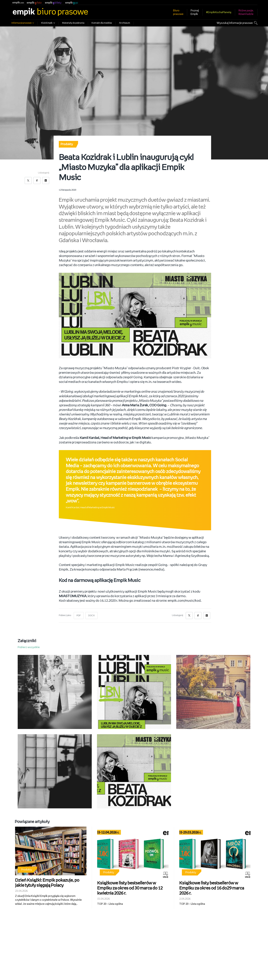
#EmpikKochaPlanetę (219, 12)
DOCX (92, 616)
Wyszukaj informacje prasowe (235, 23)
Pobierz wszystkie (29, 647)
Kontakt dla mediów (102, 23)
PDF (79, 616)
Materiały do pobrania (73, 23)
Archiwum (125, 23)
